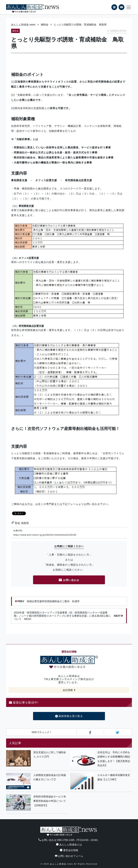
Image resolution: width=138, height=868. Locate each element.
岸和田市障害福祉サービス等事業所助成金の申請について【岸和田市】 (50, 801)
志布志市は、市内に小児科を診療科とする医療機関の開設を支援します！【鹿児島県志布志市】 (114, 759)
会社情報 (68, 690)
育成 (17, 523)
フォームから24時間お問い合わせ (121, 8)
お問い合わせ (69, 580)
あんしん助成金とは (69, 845)
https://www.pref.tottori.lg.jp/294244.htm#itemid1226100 (45, 535)
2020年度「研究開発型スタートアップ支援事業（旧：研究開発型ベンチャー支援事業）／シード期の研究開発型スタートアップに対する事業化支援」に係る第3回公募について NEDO (68, 616)
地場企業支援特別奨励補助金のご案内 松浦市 (47, 601)
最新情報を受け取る (69, 716)
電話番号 (114, 7)
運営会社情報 (69, 850)
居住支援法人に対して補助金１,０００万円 (50, 755)
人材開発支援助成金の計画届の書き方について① (50, 777)
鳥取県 (25, 523)
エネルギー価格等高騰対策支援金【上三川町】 (114, 777)
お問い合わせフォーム (69, 856)
